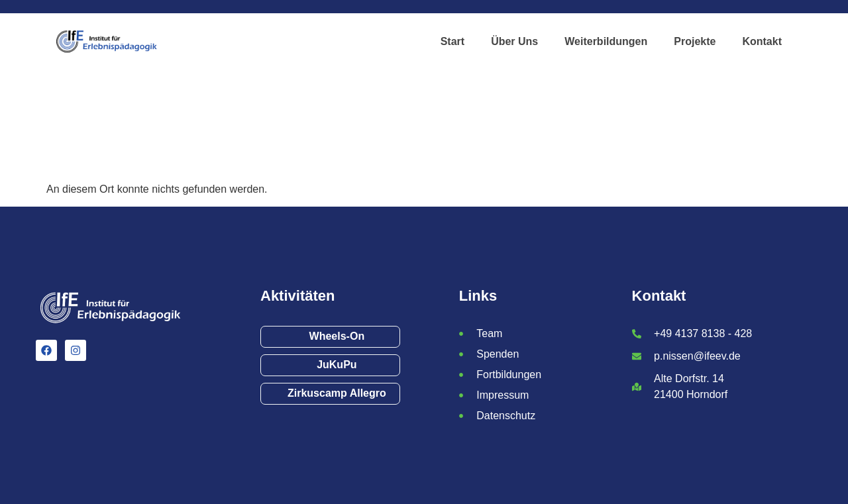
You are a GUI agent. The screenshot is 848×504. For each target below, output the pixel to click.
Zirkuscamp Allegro (337, 393)
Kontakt (762, 41)
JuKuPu (337, 365)
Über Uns (514, 41)
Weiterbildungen (606, 41)
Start (452, 41)
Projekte (695, 41)
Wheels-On (337, 336)
